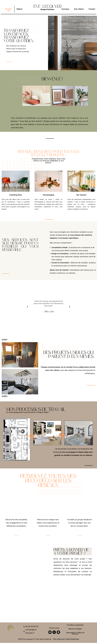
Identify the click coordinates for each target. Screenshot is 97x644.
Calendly (87, 575)
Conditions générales (75, 625)
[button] (27, 307)
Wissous (75, 634)
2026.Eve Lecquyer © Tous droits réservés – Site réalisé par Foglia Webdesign (49, 639)
